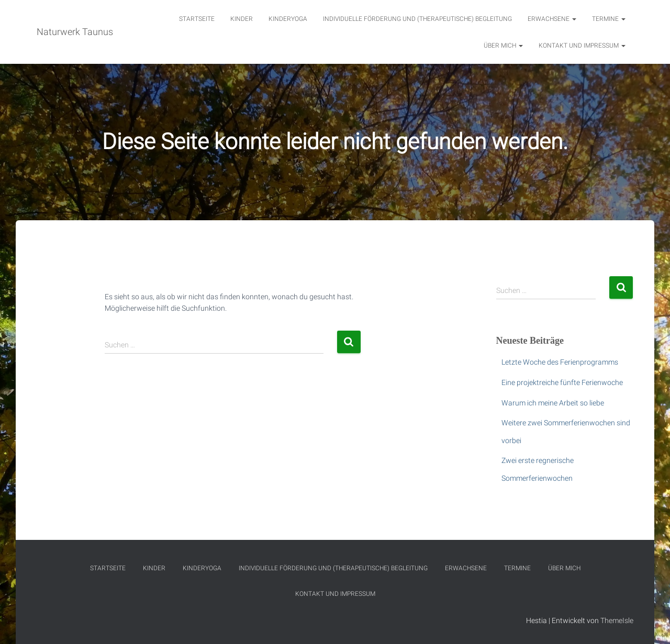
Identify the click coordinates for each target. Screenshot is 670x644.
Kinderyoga (288, 19)
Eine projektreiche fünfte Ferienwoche (562, 382)
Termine (609, 19)
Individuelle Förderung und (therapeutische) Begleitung (417, 19)
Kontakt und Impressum (582, 46)
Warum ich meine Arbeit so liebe (553, 403)
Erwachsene (552, 19)
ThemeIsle (617, 620)
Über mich (503, 46)
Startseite (197, 19)
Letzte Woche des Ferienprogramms (560, 362)
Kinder (242, 19)
